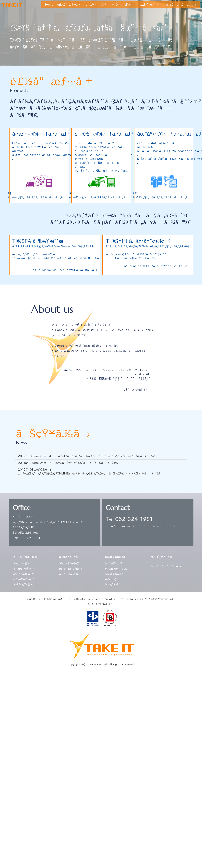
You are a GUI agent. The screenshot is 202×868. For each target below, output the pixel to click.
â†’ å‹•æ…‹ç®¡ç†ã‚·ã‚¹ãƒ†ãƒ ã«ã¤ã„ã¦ (37, 195)
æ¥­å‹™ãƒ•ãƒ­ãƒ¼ (71, 569)
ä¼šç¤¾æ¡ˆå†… (123, 5)
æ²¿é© (111, 579)
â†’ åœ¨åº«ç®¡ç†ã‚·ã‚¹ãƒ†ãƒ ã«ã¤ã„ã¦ (162, 195)
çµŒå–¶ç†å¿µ (116, 569)
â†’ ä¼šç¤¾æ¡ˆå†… (137, 390)
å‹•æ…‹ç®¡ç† (24, 563)
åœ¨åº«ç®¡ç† (24, 574)
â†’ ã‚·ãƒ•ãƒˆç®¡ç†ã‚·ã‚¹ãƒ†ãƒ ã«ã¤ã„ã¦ (157, 266)
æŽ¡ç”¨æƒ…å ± (150, 5)
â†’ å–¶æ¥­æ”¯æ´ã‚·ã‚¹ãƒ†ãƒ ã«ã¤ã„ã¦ (65, 270)
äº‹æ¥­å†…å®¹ (96, 5)
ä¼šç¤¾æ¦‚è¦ (116, 574)
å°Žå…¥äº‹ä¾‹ (69, 574)
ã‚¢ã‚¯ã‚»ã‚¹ (113, 584)
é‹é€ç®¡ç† (24, 569)
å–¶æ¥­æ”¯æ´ (24, 579)
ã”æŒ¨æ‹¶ (114, 563)
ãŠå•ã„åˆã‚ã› (181, 5)
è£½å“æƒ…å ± (69, 5)
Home (49, 5)
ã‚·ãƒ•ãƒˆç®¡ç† (25, 584)
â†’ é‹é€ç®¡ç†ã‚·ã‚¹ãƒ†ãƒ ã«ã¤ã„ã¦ (99, 195)
